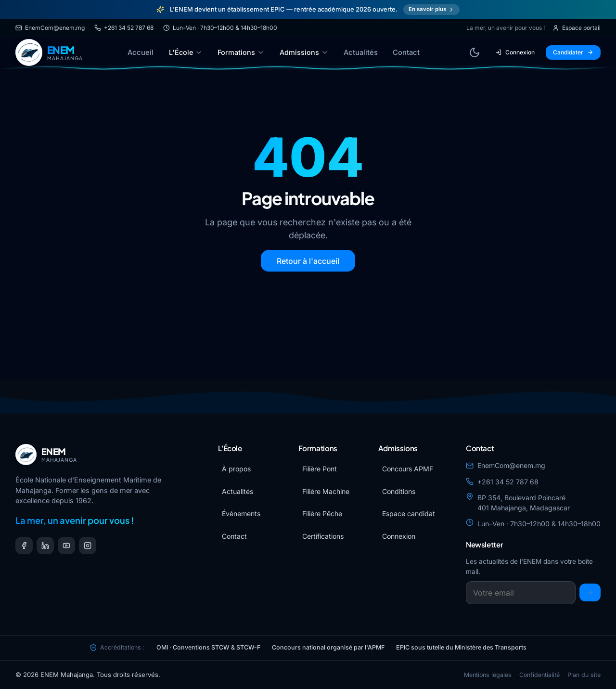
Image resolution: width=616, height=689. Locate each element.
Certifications (323, 536)
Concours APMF (408, 469)
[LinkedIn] (45, 546)
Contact (406, 52)
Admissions (304, 52)
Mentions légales (488, 675)
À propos (236, 469)
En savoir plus (432, 9)
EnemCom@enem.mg (50, 28)
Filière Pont (320, 469)
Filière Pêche (322, 513)
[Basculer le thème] (475, 52)
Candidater (573, 52)
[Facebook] (24, 546)
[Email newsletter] (521, 593)
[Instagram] (88, 546)
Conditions (399, 491)
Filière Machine (326, 491)
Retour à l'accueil (308, 261)
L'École (186, 52)
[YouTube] (66, 546)
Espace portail (577, 28)
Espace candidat (409, 513)
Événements (241, 513)
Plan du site (584, 675)
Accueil (141, 52)
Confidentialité (539, 675)
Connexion (515, 52)
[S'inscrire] (590, 592)
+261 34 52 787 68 (124, 28)
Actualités (361, 52)
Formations (241, 52)
